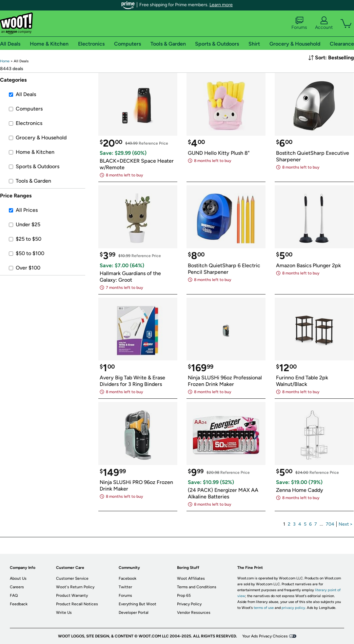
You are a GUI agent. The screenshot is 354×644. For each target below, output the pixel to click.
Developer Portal (134, 613)
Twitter (125, 587)
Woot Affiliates (191, 578)
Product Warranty (72, 595)
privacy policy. (294, 608)
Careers (17, 587)
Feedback (19, 604)
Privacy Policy (189, 604)
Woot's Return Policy (75, 587)
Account (324, 23)
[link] (5, 61)
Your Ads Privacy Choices (265, 636)
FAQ (14, 595)
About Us (18, 578)
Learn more (221, 5)
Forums (299, 23)
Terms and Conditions (197, 587)
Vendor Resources (194, 613)
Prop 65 (184, 595)
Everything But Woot (138, 604)
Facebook (128, 578)
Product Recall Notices (77, 604)
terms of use (264, 608)
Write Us (64, 613)
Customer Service (72, 578)
